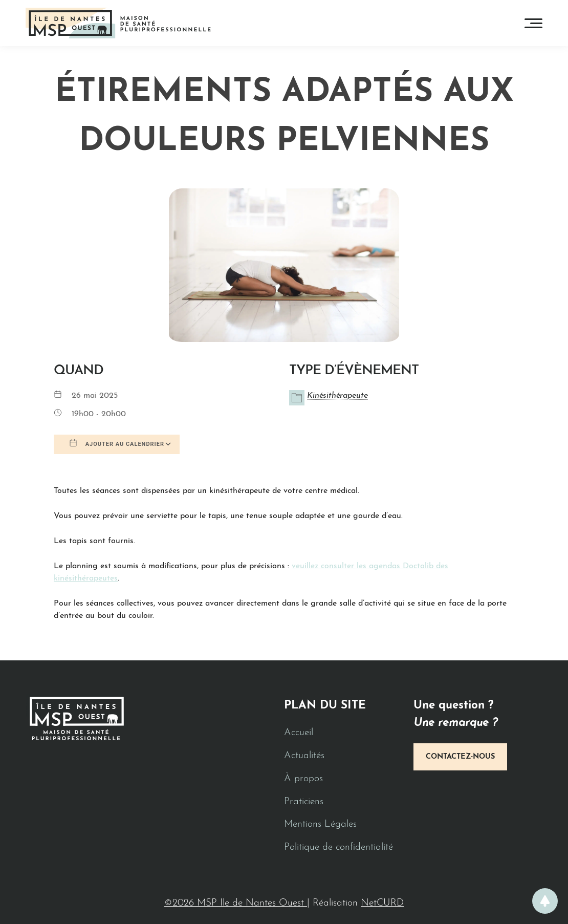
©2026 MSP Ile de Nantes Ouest (236, 903)
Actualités (304, 756)
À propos (303, 779)
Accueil (299, 733)
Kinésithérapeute (337, 396)
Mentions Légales (320, 824)
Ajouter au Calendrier (117, 443)
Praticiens (304, 802)
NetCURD (382, 903)
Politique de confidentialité (338, 847)
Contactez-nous (460, 757)
